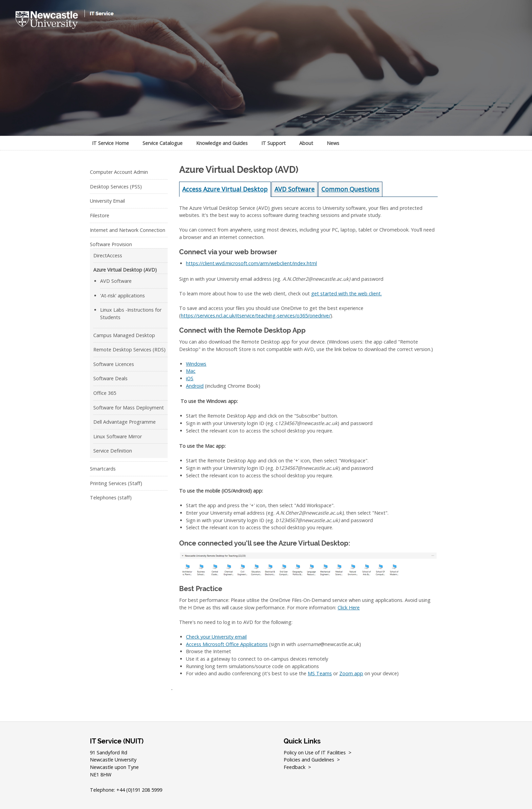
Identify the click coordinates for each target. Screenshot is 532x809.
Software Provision (111, 244)
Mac (191, 371)
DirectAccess (108, 255)
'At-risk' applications (122, 296)
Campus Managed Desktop (124, 335)
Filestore (100, 215)
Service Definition (113, 451)
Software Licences (114, 364)
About (306, 143)
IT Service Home (110, 143)
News (333, 143)
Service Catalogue (163, 143)
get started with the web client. (346, 293)
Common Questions (350, 189)
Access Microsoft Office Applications (227, 644)
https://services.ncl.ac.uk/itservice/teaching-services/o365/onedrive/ (256, 316)
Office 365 (105, 393)
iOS (190, 378)
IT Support (273, 143)
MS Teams (320, 673)
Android (195, 386)
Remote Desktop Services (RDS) (129, 350)
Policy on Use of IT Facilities (315, 752)
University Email (107, 201)
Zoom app (351, 673)
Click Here (349, 608)
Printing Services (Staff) (116, 483)
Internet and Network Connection (128, 230)
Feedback (294, 767)
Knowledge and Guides (222, 143)
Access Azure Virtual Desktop (225, 189)
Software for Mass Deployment (129, 408)
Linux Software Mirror (118, 436)
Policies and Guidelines (309, 760)
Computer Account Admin (119, 172)
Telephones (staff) (111, 498)
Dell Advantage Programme (125, 422)
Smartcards (103, 469)
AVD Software (116, 281)
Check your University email (216, 637)
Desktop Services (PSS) (116, 187)
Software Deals (110, 378)
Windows (196, 364)
